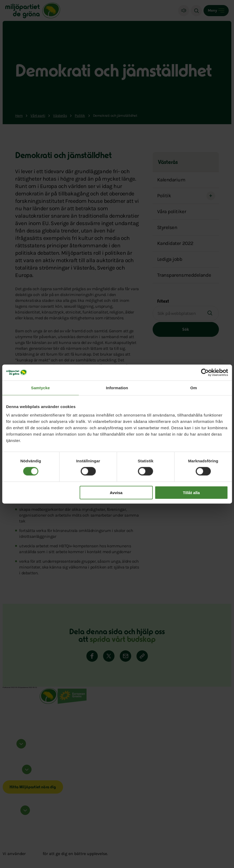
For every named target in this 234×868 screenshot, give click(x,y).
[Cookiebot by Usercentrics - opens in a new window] (205, 373)
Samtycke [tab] (40, 388)
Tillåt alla (191, 492)
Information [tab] (117, 388)
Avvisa (116, 492)
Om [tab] (194, 388)
